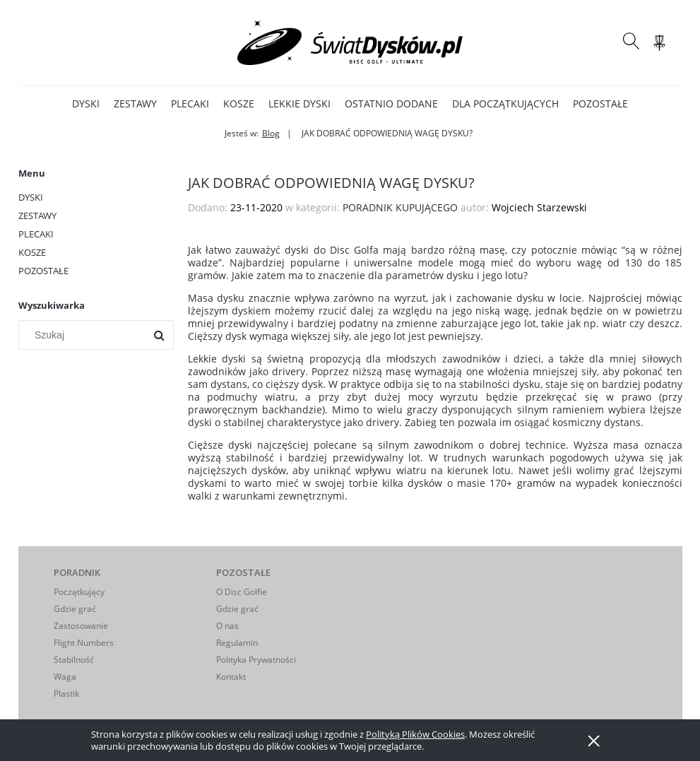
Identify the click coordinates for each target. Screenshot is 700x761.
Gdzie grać (75, 609)
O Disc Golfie (242, 592)
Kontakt (231, 677)
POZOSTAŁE (43, 271)
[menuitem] (86, 104)
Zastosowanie (81, 626)
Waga (65, 677)
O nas (227, 626)
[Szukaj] (159, 335)
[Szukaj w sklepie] (84, 335)
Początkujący (79, 592)
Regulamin (237, 643)
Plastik (66, 694)
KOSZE (32, 252)
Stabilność (74, 660)
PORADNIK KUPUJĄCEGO (400, 207)
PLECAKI (36, 234)
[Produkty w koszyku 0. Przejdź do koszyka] (662, 50)
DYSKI (31, 197)
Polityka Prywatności (256, 660)
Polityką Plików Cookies (415, 734)
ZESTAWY (37, 216)
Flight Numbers (84, 643)
